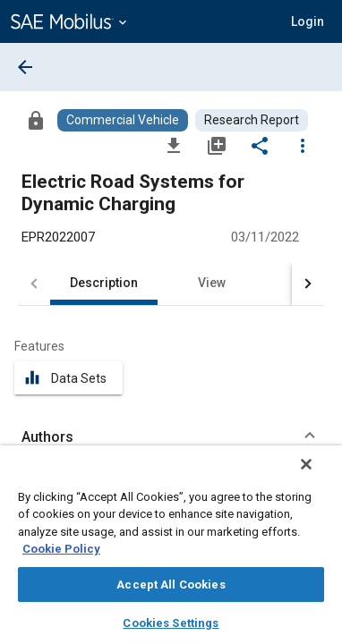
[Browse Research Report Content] (252, 120)
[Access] (36, 120)
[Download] (174, 145)
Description (104, 283)
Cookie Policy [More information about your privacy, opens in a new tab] (61, 549)
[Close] (319, 476)
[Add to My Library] (217, 145)
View (212, 283)
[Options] (303, 145)
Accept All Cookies (171, 585)
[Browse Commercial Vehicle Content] (123, 120)
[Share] (260, 145)
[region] (171, 551)
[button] (308, 21)
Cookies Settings (171, 623)
